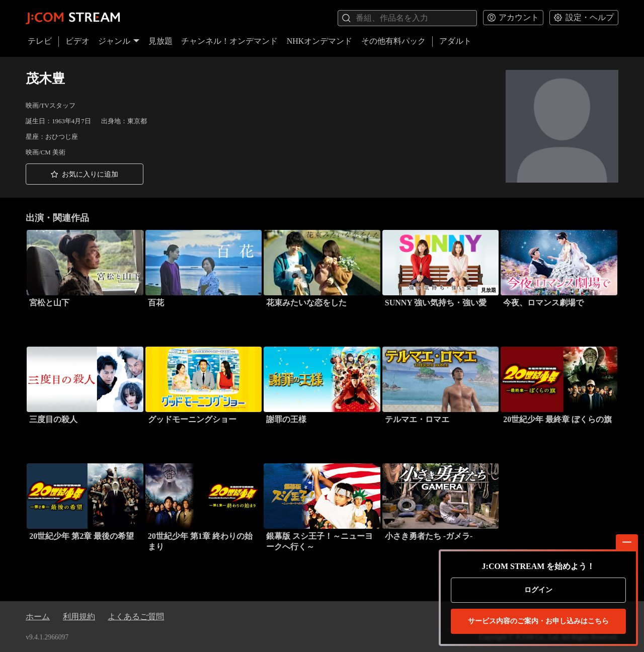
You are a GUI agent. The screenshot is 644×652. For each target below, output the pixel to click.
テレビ (40, 41)
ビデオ (77, 41)
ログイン (538, 590)
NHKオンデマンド (320, 41)
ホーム (38, 617)
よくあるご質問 (136, 617)
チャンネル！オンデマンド (229, 41)
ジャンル (119, 41)
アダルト (455, 41)
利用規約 (79, 617)
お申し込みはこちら (538, 621)
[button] (85, 174)
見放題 (160, 41)
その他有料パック (393, 41)
